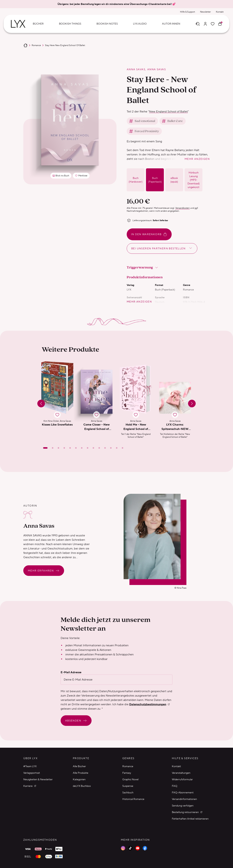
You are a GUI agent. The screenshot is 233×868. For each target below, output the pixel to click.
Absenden (76, 721)
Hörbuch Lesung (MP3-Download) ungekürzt (194, 180)
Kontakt (220, 12)
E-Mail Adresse (71, 672)
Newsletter (205, 12)
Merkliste (82, 176)
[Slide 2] (53, 448)
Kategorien (79, 779)
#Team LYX (30, 766)
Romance (36, 45)
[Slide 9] (93, 448)
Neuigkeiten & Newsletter (38, 779)
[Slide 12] (111, 448)
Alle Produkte (81, 773)
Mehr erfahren (44, 571)
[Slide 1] (45, 448)
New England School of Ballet (168, 111)
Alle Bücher (79, 766)
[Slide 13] (117, 448)
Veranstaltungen (181, 773)
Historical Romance (133, 799)
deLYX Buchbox (82, 786)
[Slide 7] (82, 448)
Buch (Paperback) (155, 180)
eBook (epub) (174, 180)
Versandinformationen (184, 799)
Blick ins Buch (61, 176)
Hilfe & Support (187, 12)
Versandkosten (182, 208)
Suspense (128, 786)
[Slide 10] (99, 448)
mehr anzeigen (197, 159)
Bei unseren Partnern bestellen (162, 248)
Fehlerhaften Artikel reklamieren (190, 819)
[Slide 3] (58, 448)
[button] (57, 400)
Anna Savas (136, 69)
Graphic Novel (130, 779)
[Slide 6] (76, 448)
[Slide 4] (64, 448)
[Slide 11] (105, 448)
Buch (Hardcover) (136, 180)
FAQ (175, 786)
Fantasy (127, 773)
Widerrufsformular (182, 779)
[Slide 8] (88, 448)
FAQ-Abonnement (183, 792)
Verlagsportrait (32, 773)
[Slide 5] (70, 448)
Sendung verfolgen (183, 806)
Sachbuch (128, 792)
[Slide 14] (123, 448)
